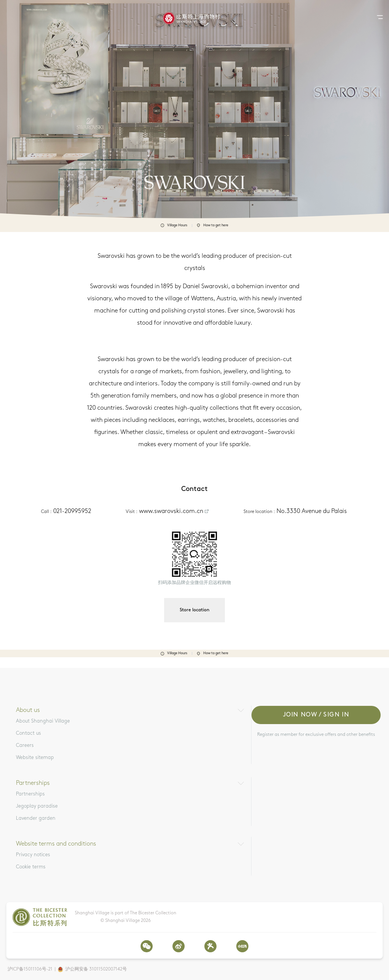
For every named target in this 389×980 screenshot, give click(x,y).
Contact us (28, 733)
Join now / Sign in (316, 715)
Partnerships (30, 794)
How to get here (213, 226)
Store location (194, 610)
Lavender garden (36, 818)
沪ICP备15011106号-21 (30, 969)
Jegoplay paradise (37, 806)
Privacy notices (33, 855)
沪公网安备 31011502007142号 (96, 969)
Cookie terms (31, 867)
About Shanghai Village (43, 721)
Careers (25, 746)
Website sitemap (35, 758)
